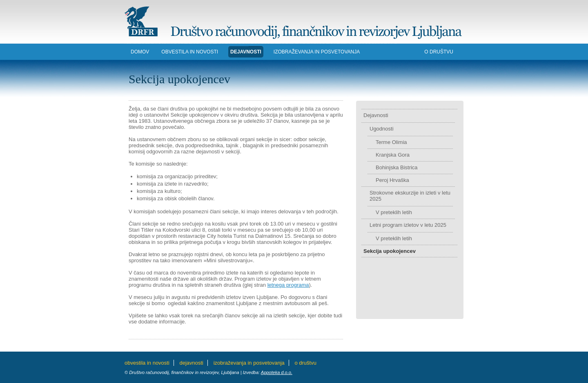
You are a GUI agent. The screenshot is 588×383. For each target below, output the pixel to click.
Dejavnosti (376, 115)
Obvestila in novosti (190, 52)
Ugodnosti (382, 129)
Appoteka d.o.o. (277, 372)
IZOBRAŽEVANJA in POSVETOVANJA (317, 52)
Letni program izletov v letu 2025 (408, 225)
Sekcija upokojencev (390, 251)
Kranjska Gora (393, 155)
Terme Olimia (391, 142)
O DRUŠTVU (439, 52)
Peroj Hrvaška (392, 180)
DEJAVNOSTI (246, 52)
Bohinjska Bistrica (397, 167)
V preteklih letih (394, 212)
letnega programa (288, 285)
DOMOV (140, 52)
